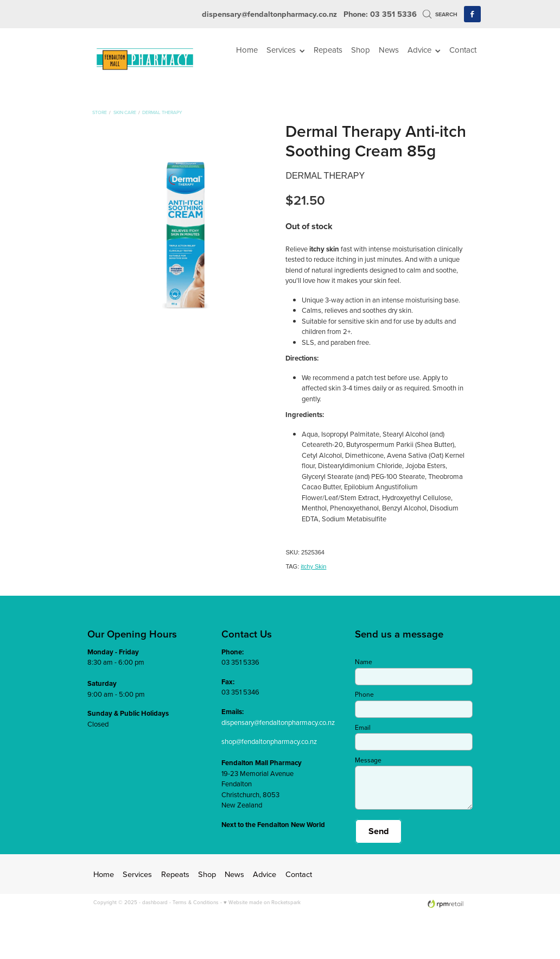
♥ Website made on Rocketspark (262, 902)
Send (379, 831)
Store (100, 112)
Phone (364, 695)
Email (363, 728)
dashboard (155, 902)
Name (364, 662)
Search (440, 14)
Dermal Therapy (162, 112)
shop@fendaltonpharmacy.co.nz (269, 741)
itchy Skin (313, 566)
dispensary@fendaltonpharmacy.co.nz (269, 14)
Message (368, 760)
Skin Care (125, 112)
